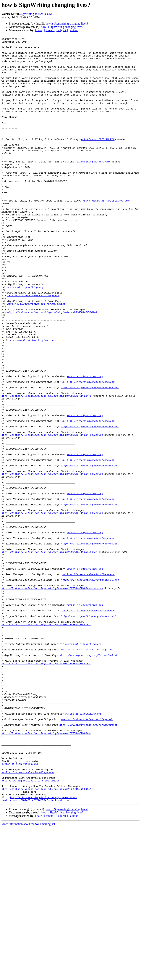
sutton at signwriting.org (25, 337)
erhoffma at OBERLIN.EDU (98, 160)
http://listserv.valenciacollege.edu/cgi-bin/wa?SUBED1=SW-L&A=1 (52, 367)
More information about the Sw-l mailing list (28, 977)
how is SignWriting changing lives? (67, 24)
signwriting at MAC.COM (36, 14)
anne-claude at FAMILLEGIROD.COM (107, 233)
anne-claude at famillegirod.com (33, 401)
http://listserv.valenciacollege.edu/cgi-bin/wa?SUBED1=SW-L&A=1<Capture (52, 515)
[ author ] (74, 30)
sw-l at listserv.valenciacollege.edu (33, 347)
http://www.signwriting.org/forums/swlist (36, 357)
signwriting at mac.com (93, 187)
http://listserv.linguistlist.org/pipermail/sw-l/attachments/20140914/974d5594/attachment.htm (39, 951)
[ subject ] (62, 30)
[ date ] (39, 30)
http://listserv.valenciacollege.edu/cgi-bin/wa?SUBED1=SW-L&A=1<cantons (52, 699)
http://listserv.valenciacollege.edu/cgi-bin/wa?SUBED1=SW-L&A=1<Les (49, 655)
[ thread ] (50, 30)
